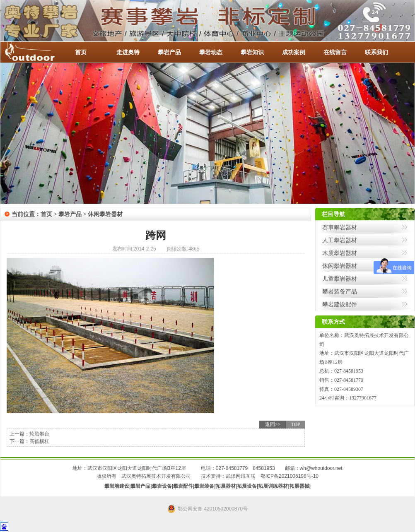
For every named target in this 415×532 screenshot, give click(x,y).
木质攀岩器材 (340, 253)
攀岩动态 (211, 52)
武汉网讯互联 (241, 476)
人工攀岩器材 (340, 240)
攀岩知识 (252, 52)
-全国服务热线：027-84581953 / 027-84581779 (38, 52)
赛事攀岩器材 (340, 227)
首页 (81, 52)
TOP (295, 424)
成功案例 (294, 52)
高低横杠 (39, 441)
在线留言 (335, 52)
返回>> (273, 424)
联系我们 (376, 52)
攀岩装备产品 (340, 291)
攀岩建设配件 (340, 304)
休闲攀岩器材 (105, 214)
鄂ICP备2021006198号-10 (290, 476)
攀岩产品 (169, 52)
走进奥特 (128, 52)
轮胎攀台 (39, 434)
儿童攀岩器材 (340, 279)
